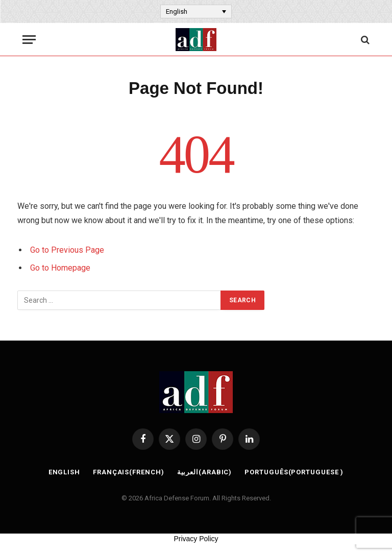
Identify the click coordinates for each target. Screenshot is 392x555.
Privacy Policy (196, 539)
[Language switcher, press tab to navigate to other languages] (196, 11)
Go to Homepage (60, 268)
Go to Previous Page (67, 250)
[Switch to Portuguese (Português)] (294, 472)
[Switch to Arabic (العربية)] (205, 472)
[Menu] (29, 40)
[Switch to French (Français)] (129, 472)
